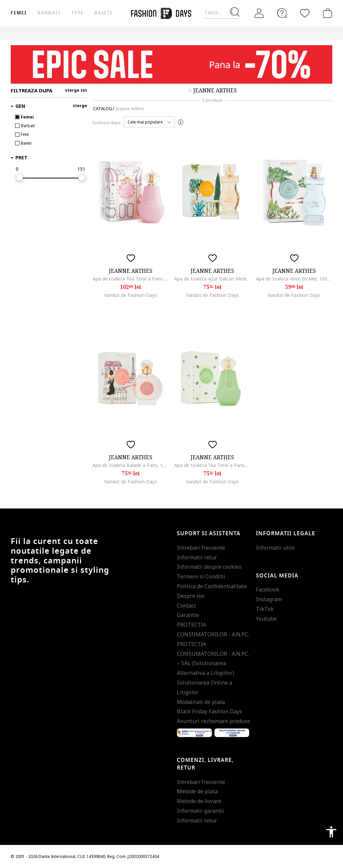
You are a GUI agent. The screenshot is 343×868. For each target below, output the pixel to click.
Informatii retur (197, 557)
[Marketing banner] (171, 64)
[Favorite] (305, 13)
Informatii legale (286, 534)
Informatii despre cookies (209, 567)
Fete (78, 13)
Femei (19, 13)
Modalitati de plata (201, 702)
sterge (80, 106)
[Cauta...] (222, 13)
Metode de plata (197, 791)
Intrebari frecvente (201, 548)
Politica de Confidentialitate (212, 586)
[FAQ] (282, 13)
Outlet (321, 33)
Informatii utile (275, 548)
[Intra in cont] (259, 13)
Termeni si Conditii (201, 576)
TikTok (265, 609)
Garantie (188, 615)
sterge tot (76, 90)
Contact (186, 606)
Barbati (49, 13)
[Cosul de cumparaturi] (326, 13)
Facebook (268, 589)
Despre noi (191, 596)
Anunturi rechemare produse (214, 721)
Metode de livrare (199, 801)
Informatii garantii (200, 811)
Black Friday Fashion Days (210, 711)
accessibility (331, 832)
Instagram (269, 599)
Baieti (104, 13)
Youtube (266, 619)
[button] (149, 122)
